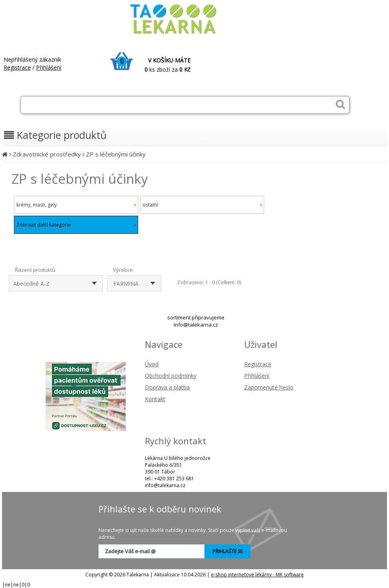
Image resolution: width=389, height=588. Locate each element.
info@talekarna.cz (196, 325)
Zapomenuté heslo (269, 387)
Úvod (152, 364)
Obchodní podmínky (171, 376)
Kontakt (155, 399)
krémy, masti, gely (76, 205)
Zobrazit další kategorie (76, 225)
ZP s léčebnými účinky (116, 154)
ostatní (202, 205)
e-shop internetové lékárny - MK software (257, 575)
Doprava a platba (167, 387)
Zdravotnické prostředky (47, 154)
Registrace (17, 67)
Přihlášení (49, 67)
